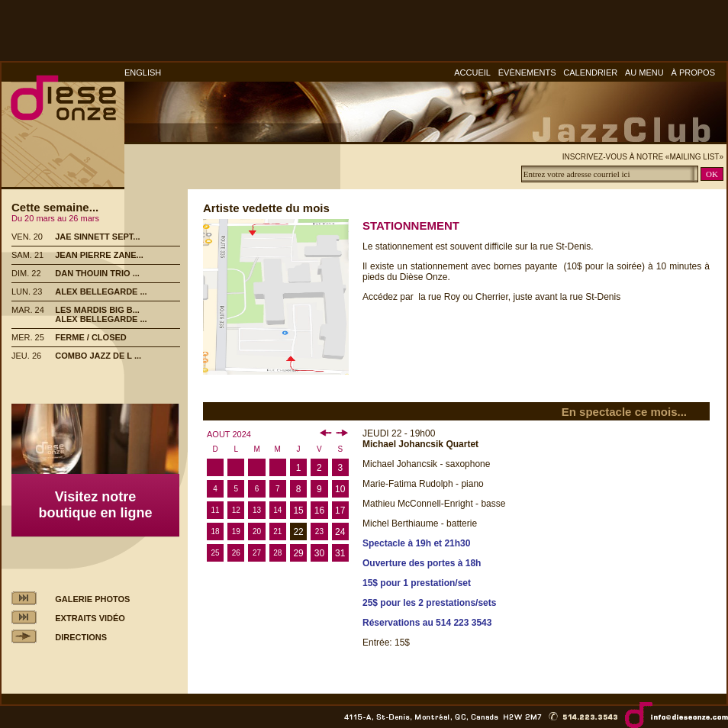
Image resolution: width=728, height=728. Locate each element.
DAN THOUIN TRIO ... (97, 273)
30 (319, 553)
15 (298, 511)
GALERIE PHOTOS (92, 599)
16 (319, 511)
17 (340, 511)
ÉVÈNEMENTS (527, 72)
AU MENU (644, 72)
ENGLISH (143, 72)
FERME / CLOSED (91, 337)
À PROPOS (693, 72)
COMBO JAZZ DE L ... (98, 356)
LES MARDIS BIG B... (97, 310)
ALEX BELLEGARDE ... (101, 292)
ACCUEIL (472, 72)
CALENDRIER (590, 72)
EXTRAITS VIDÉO (90, 618)
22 (298, 532)
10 (340, 489)
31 (340, 553)
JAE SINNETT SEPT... (97, 237)
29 (298, 553)
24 (340, 532)
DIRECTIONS (81, 637)
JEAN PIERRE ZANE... (99, 255)
